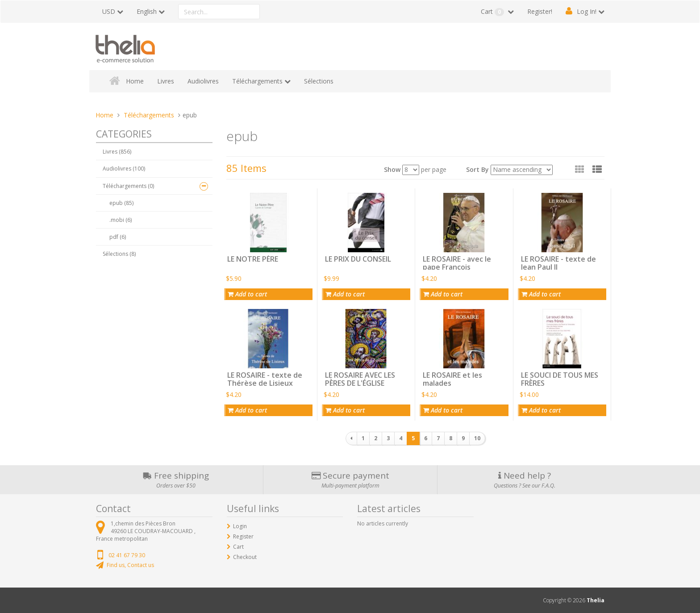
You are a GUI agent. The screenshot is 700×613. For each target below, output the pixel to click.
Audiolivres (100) (124, 169)
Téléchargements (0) (128, 186)
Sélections (319, 81)
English (147, 11)
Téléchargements (257, 81)
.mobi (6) (121, 220)
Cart (493, 12)
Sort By (477, 169)
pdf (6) (118, 237)
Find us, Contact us (130, 565)
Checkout (245, 557)
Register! (540, 11)
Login (240, 526)
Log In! (587, 11)
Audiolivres (203, 81)
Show (392, 169)
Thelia (596, 600)
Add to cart (247, 294)
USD (109, 11)
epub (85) (121, 203)
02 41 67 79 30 (127, 555)
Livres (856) (117, 152)
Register (243, 536)
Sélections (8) (119, 254)
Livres (166, 81)
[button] (597, 169)
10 (477, 438)
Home (135, 81)
